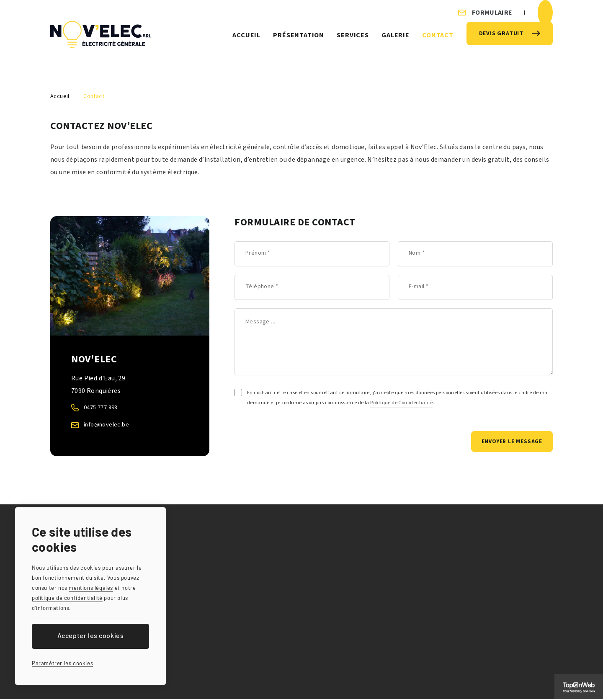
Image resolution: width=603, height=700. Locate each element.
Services (353, 41)
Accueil (246, 41)
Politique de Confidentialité (401, 403)
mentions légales (91, 588)
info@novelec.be (109, 424)
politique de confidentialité (67, 598)
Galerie (396, 41)
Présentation (299, 41)
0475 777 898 (103, 408)
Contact (438, 41)
